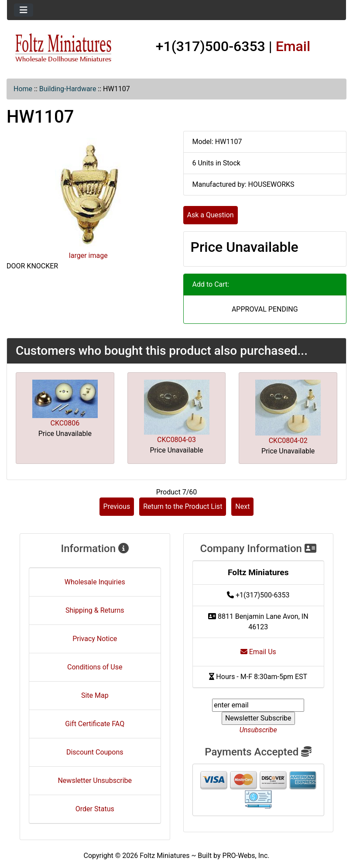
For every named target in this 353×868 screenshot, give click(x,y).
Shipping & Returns (95, 610)
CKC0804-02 (288, 441)
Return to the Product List (183, 506)
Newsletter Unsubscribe (95, 781)
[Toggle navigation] (24, 10)
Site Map (95, 695)
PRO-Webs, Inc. (246, 856)
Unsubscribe (258, 730)
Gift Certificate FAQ (95, 724)
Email (293, 46)
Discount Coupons (95, 752)
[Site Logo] (63, 48)
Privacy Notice (95, 639)
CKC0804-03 (176, 440)
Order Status (95, 809)
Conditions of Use (95, 667)
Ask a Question (211, 215)
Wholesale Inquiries (95, 582)
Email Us (258, 652)
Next (242, 506)
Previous (117, 506)
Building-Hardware (68, 89)
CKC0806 (65, 423)
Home (23, 89)
